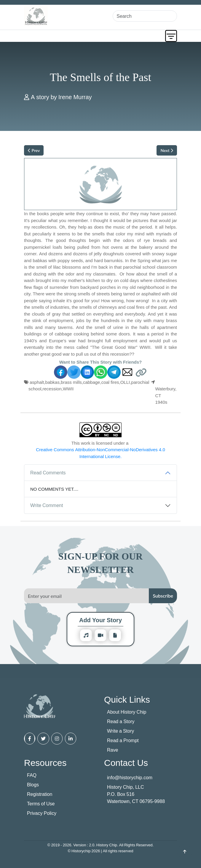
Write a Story (121, 731)
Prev (34, 150)
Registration (40, 794)
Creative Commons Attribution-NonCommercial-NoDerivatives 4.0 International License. (100, 453)
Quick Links (127, 699)
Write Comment (47, 505)
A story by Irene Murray (61, 97)
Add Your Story (100, 620)
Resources (45, 762)
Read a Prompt (123, 740)
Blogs (33, 785)
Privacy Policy (42, 813)
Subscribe (163, 596)
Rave (113, 750)
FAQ (32, 775)
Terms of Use (41, 804)
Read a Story (121, 721)
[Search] (145, 16)
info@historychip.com (130, 777)
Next (167, 150)
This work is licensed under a (100, 450)
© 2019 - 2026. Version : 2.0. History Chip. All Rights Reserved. (100, 845)
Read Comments (48, 473)
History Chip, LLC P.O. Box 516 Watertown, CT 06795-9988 (136, 794)
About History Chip (127, 712)
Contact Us (126, 762)
